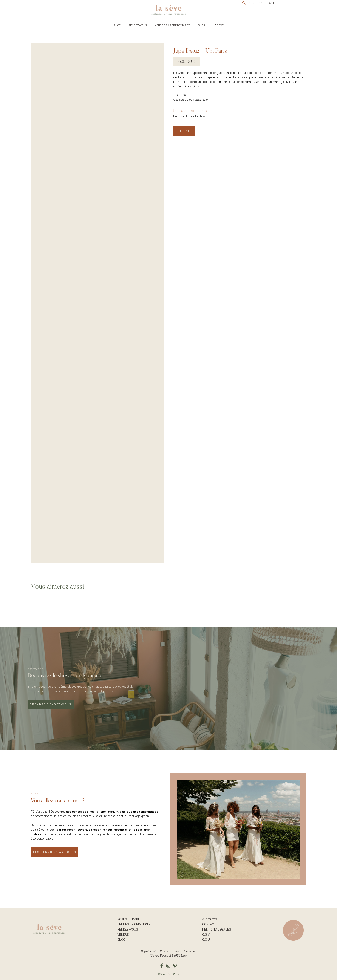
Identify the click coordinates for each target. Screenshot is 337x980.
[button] (117, 25)
